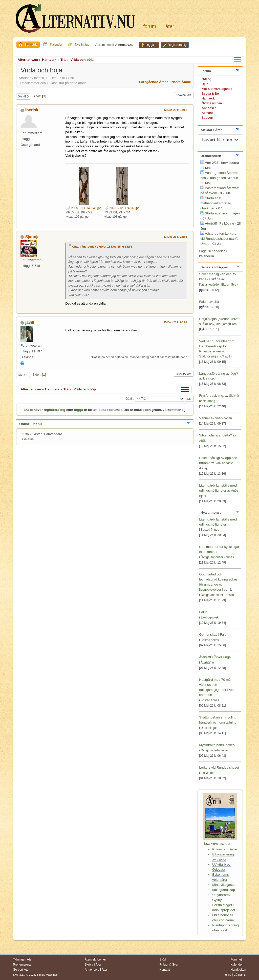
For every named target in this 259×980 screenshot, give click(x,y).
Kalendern (237, 965)
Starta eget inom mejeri (222, 213)
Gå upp (23, 375)
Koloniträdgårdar (225, 849)
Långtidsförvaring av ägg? (218, 374)
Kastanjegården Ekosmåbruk (219, 285)
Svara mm (184, 95)
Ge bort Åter (21, 970)
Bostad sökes (210, 640)
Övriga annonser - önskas (218, 595)
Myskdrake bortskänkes (217, 745)
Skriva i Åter (93, 965)
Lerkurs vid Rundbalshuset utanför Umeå (220, 239)
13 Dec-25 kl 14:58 (175, 110)
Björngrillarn (228, 324)
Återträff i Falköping (219, 223)
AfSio (203, 441)
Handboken (238, 970)
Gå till (129, 398)
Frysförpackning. (212, 396)
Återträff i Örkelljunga (215, 657)
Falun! (204, 302)
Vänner (205, 418)
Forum (150, 26)
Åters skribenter (95, 959)
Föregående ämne (154, 82)
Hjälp (228, 975)
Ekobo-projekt (210, 617)
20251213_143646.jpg (84, 208)
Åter (170, 26)
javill (30, 322)
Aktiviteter (207, 773)
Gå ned (23, 96)
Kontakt (165, 970)
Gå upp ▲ (240, 975)
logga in (81, 410)
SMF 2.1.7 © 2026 (24, 975)
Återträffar (207, 663)
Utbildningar (209, 728)
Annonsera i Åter (96, 970)
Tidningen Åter (23, 959)
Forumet (236, 959)
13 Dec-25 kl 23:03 (175, 237)
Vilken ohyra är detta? (215, 435)
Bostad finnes (210, 530)
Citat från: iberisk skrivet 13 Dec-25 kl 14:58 (102, 247)
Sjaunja (33, 237)
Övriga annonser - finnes (217, 557)
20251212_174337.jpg (122, 208)
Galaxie (28, 439)
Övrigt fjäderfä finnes (215, 750)
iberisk (32, 110)
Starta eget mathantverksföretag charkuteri (216, 203)
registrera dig (55, 410)
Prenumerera (22, 965)
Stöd (163, 959)
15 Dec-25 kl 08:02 (175, 322)
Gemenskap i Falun (214, 635)
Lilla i (217, 302)
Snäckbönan (223, 418)
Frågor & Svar (169, 965)
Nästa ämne (181, 82)
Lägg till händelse (212, 251)
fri (230, 356)
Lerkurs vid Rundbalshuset (219, 767)
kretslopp (209, 378)
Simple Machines (47, 975)
